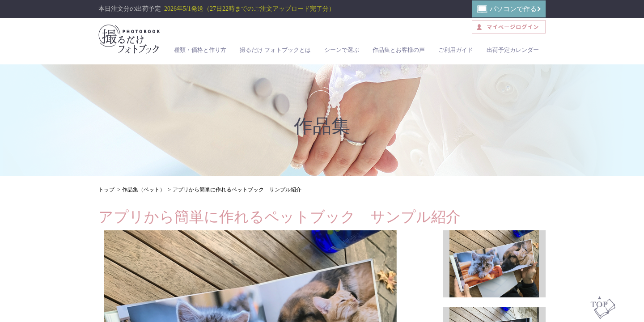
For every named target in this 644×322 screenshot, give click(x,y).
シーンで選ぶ (342, 50)
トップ (106, 190)
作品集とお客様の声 (399, 50)
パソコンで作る (513, 9)
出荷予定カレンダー (513, 50)
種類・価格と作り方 (200, 50)
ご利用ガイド (456, 50)
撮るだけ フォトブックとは (275, 50)
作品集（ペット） (144, 190)
